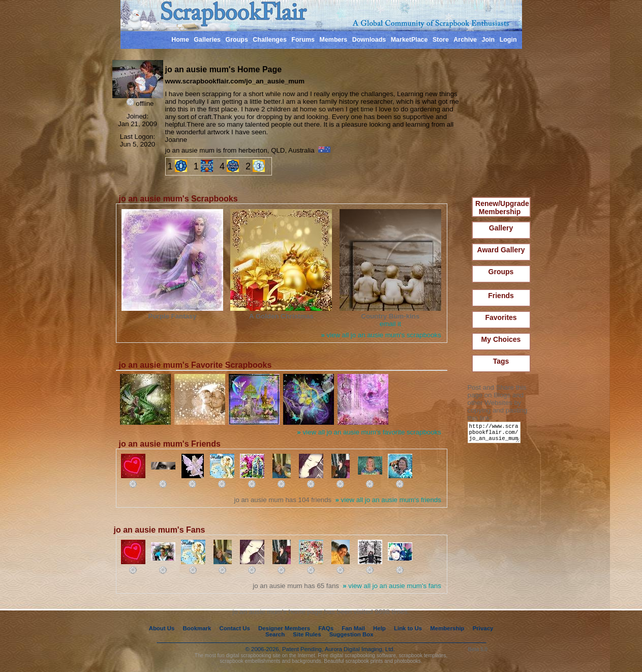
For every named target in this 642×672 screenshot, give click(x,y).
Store (441, 40)
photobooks (408, 661)
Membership (447, 628)
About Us (162, 628)
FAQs (326, 628)
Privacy (483, 628)
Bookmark (197, 628)
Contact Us (235, 628)
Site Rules (307, 634)
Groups (236, 40)
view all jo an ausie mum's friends (388, 500)
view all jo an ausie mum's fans (392, 586)
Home (180, 40)
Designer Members (284, 628)
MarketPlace (409, 40)
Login (508, 40)
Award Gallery (501, 250)
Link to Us (408, 628)
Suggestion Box (351, 634)
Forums (303, 40)
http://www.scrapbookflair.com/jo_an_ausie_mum (496, 435)
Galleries (207, 40)
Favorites (501, 317)
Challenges (270, 40)
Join (488, 40)
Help (379, 628)
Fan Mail (353, 628)
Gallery (501, 228)
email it (390, 324)
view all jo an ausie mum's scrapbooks (381, 335)
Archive (465, 40)
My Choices (501, 339)
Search (275, 634)
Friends (501, 296)
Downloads (369, 40)
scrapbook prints (364, 661)
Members (334, 40)
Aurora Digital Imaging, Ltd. (360, 649)
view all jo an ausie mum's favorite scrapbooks (369, 432)
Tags (501, 361)
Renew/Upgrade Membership (502, 208)
